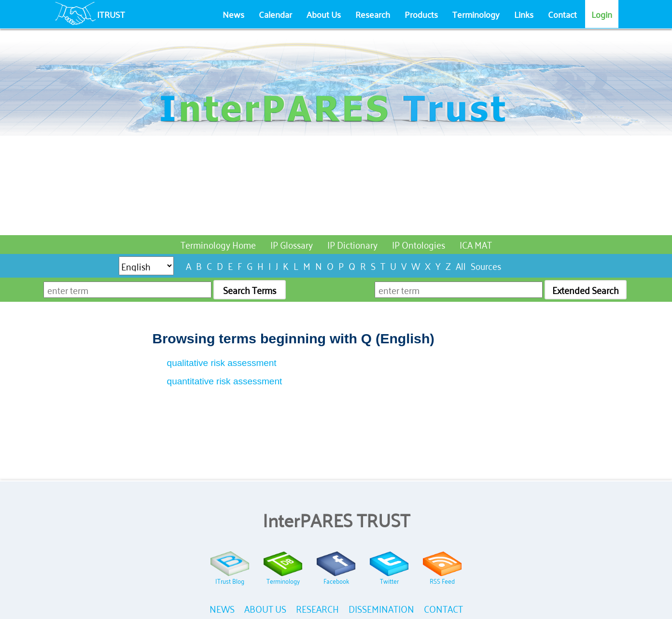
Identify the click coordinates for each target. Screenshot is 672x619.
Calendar (275, 14)
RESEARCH (317, 608)
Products (421, 14)
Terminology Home (218, 244)
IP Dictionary (352, 244)
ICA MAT (476, 244)
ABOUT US (265, 608)
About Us (324, 14)
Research (373, 14)
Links (524, 14)
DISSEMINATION (381, 608)
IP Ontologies (419, 244)
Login (602, 14)
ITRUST (111, 14)
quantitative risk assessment (225, 381)
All (461, 265)
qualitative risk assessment (222, 363)
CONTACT (443, 608)
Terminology (476, 14)
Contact (562, 14)
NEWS (222, 608)
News (233, 14)
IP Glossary (292, 244)
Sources (486, 265)
